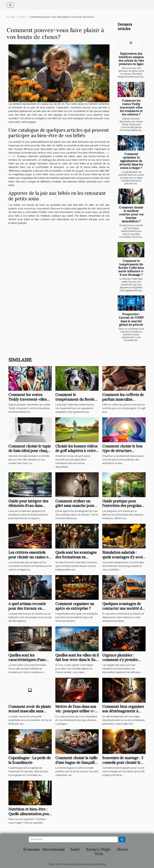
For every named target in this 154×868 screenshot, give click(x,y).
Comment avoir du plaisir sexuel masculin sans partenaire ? (30, 711)
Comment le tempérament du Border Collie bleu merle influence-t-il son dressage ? (131, 268)
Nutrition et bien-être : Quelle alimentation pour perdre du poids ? (29, 814)
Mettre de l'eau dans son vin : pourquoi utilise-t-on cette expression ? (76, 711)
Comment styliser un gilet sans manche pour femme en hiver (75, 506)
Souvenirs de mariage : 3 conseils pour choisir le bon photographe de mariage (123, 765)
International (54, 849)
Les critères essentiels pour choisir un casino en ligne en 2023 (29, 557)
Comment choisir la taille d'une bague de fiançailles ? (77, 762)
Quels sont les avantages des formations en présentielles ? (76, 557)
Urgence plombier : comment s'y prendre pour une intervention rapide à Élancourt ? (121, 662)
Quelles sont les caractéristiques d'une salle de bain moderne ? (28, 660)
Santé (75, 849)
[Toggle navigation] (10, 5)
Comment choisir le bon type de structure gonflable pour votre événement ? (122, 453)
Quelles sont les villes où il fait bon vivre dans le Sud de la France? (77, 660)
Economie (32, 849)
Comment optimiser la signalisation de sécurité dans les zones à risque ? (131, 161)
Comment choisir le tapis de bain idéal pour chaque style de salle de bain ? (30, 451)
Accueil (11, 17)
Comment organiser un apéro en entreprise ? (75, 606)
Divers (22, 17)
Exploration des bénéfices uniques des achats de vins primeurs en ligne (131, 59)
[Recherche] (73, 839)
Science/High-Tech (99, 852)
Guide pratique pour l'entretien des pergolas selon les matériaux (122, 506)
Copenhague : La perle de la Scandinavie (30, 760)
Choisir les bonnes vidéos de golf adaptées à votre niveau (76, 451)
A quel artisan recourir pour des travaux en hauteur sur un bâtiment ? (29, 611)
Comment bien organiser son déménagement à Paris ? (123, 711)
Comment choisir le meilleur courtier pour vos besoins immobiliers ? (131, 214)
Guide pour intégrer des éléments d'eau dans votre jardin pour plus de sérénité (29, 508)
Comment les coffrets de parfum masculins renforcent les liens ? (123, 399)
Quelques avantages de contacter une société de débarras (123, 608)
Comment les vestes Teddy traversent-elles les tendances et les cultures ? (131, 107)
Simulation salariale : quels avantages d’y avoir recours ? (123, 557)
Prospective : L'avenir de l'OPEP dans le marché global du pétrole (131, 319)
